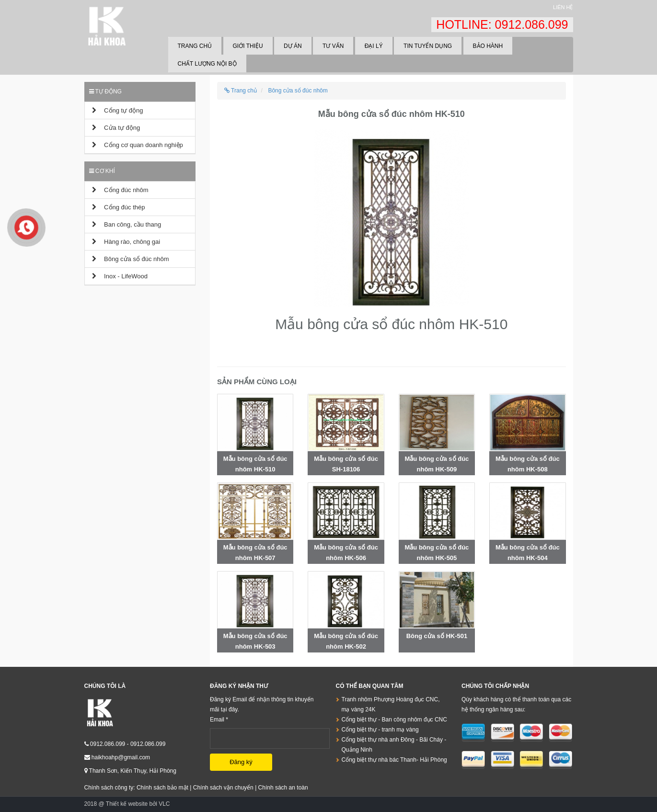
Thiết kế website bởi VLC (138, 804)
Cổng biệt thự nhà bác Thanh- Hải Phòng (394, 760)
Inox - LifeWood (120, 276)
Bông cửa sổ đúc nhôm (131, 259)
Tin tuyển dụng (428, 46)
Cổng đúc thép (119, 207)
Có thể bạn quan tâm (370, 686)
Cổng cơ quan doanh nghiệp (138, 145)
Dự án (293, 46)
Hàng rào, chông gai (126, 242)
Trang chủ (195, 46)
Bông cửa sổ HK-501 (437, 636)
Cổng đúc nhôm (120, 190)
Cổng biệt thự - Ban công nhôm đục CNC (394, 720)
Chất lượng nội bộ (207, 64)
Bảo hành (488, 46)
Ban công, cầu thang (127, 224)
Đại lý (374, 46)
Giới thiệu (248, 46)
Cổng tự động (118, 110)
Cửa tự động (116, 128)
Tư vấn (333, 46)
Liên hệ (563, 7)
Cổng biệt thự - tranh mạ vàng (380, 730)
